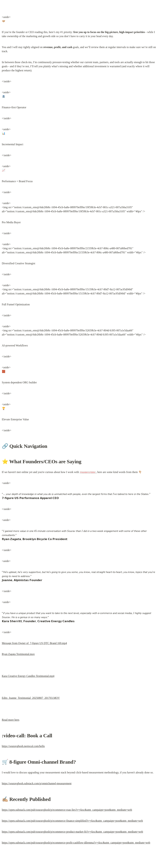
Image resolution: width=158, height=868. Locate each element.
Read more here (11, 720)
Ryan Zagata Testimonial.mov (18, 654)
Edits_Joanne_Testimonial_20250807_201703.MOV (31, 698)
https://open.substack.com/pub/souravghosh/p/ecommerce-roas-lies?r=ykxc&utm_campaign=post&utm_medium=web (67, 810)
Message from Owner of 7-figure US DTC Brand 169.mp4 (34, 643)
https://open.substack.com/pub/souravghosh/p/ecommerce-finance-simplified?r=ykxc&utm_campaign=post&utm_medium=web (72, 821)
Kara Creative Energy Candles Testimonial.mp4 (28, 676)
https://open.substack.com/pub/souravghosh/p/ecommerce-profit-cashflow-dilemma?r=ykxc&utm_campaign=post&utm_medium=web (76, 843)
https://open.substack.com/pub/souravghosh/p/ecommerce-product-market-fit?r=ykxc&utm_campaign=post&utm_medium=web (72, 832)
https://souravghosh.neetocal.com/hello (23, 746)
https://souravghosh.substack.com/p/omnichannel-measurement (37, 783)
